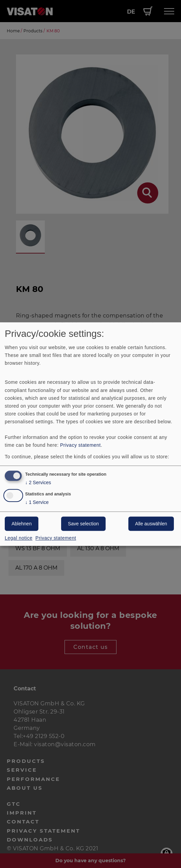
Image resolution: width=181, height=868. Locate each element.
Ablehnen (22, 524)
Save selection (83, 524)
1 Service (37, 502)
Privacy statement (80, 445)
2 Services (38, 483)
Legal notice (19, 538)
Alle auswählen (151, 524)
